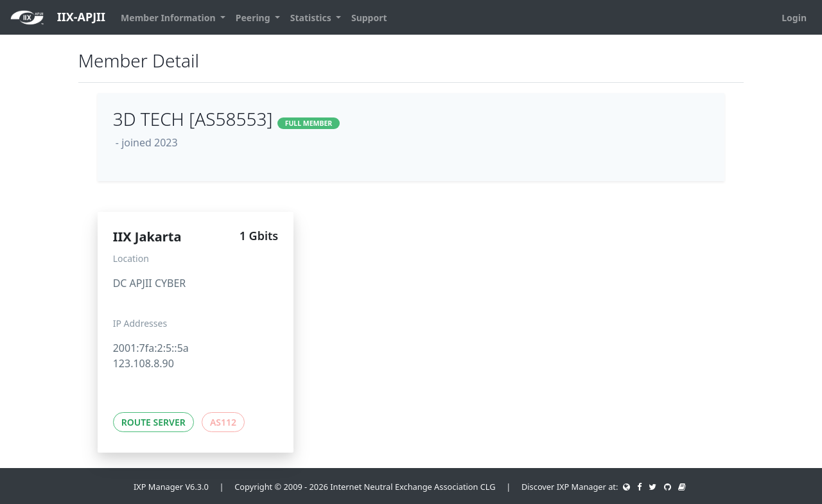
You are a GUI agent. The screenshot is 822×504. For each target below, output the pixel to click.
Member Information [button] (169, 18)
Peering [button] (254, 18)
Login (794, 18)
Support (369, 18)
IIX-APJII (58, 18)
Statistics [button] (312, 18)
